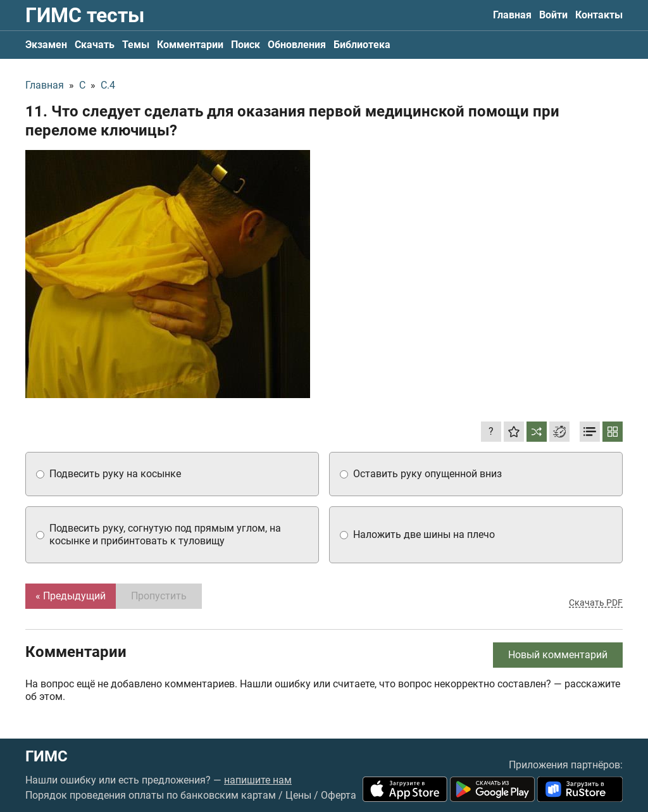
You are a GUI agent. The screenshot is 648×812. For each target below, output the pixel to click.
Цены (298, 795)
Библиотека (362, 45)
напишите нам (258, 780)
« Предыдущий (71, 596)
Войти (553, 15)
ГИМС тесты (85, 15)
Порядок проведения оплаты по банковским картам (151, 795)
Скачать (95, 45)
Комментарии (190, 45)
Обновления (297, 45)
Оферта (339, 795)
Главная (512, 15)
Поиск (246, 45)
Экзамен (46, 45)
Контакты (599, 15)
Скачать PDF (596, 603)
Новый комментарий (558, 655)
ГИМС (47, 756)
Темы (136, 45)
